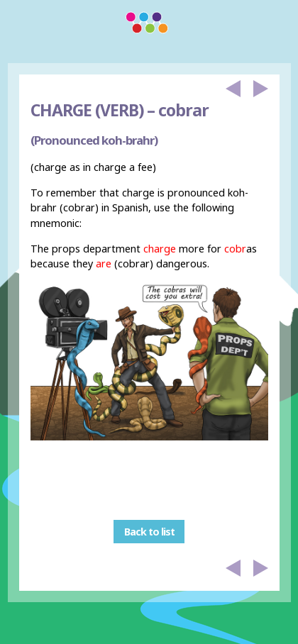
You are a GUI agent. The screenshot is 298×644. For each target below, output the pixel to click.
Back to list (149, 532)
